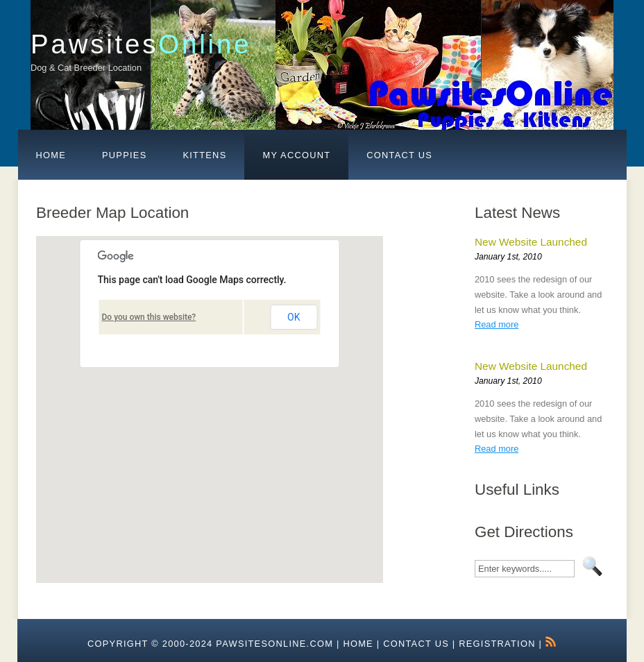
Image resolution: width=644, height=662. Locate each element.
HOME (358, 644)
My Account (296, 155)
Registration (497, 644)
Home (51, 155)
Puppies (124, 155)
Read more (497, 324)
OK (294, 317)
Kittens (204, 155)
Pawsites (141, 44)
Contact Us (399, 155)
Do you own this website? (149, 317)
